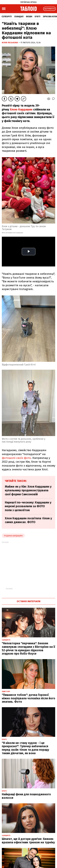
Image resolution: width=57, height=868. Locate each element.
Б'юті (37, 17)
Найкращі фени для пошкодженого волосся (26, 796)
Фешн (29, 17)
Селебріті (7, 17)
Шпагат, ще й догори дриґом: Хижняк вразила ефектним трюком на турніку (28, 841)
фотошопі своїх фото (16, 458)
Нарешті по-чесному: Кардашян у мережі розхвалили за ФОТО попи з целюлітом (28, 506)
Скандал (19, 17)
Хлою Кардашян (21, 110)
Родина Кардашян (13, 536)
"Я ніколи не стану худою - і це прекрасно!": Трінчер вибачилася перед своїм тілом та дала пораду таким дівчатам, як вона (25, 748)
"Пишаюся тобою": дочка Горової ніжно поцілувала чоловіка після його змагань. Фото (28, 698)
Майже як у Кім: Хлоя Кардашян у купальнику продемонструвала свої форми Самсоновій (28, 490)
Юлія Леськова (10, 43)
